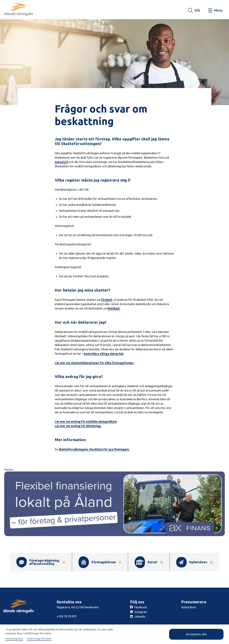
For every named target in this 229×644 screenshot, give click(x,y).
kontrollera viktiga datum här (104, 354)
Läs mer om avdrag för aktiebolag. (78, 426)
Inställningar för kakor (39, 639)
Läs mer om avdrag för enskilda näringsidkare (86, 421)
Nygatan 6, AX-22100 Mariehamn (78, 607)
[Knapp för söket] (194, 10)
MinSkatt (114, 308)
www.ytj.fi (62, 162)
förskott (107, 300)
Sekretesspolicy (14, 639)
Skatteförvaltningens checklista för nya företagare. (94, 449)
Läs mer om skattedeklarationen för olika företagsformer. (94, 363)
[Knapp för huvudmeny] (215, 10)
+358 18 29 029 (67, 616)
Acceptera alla (196, 634)
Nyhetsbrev (189, 607)
